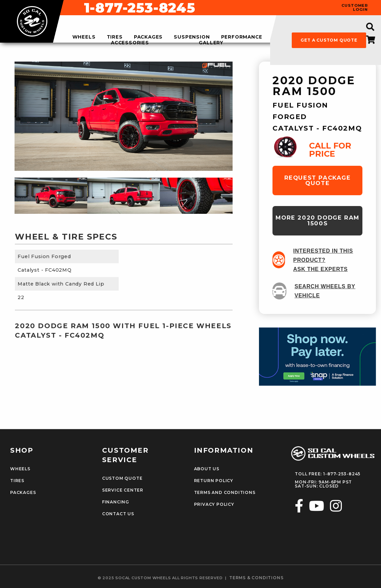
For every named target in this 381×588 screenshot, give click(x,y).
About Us (207, 469)
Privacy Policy (214, 504)
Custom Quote (122, 478)
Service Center (123, 490)
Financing (116, 502)
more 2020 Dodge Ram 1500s (317, 220)
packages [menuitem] (148, 37)
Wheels (20, 469)
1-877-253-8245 (242, 8)
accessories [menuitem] (130, 43)
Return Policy (214, 481)
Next (238, 196)
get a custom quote (329, 40)
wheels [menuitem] (84, 37)
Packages (23, 493)
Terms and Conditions (225, 493)
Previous (9, 196)
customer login (355, 7)
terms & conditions (256, 578)
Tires (17, 481)
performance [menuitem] (242, 37)
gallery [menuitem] (211, 43)
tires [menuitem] (115, 37)
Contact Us (118, 514)
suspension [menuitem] (192, 37)
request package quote (318, 180)
